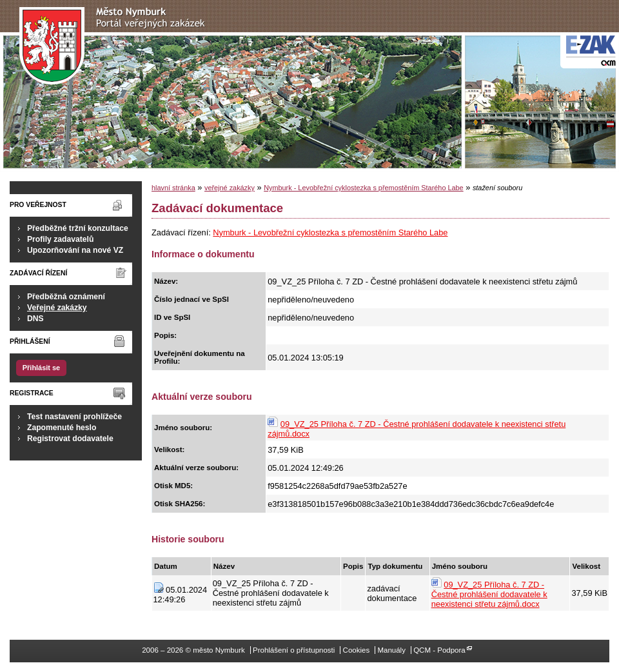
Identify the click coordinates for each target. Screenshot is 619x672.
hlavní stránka (173, 188)
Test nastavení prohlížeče (74, 417)
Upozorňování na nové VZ (75, 250)
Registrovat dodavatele (70, 439)
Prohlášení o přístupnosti (294, 650)
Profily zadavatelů (60, 239)
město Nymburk (116, 46)
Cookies (357, 650)
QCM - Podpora (439, 650)
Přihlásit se (41, 368)
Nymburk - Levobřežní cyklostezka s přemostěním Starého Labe (363, 188)
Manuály (391, 650)
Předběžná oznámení (66, 297)
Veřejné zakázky (57, 308)
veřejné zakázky (230, 188)
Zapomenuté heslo (62, 428)
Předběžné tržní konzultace (78, 228)
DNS (35, 319)
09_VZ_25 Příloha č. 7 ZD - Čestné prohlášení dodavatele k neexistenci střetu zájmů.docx (489, 594)
